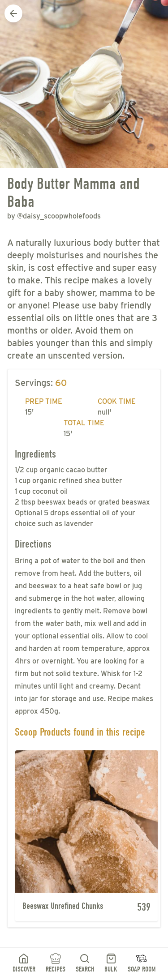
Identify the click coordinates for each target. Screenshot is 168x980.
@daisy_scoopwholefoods (59, 216)
